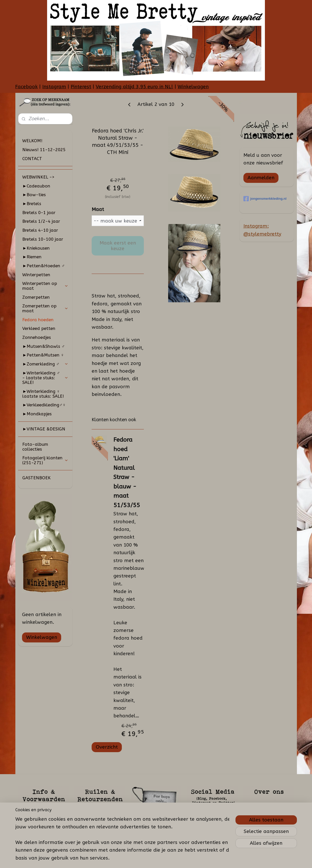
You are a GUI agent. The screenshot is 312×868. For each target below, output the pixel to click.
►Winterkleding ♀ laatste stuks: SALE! (43, 394)
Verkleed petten (39, 328)
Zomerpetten (36, 297)
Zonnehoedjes (37, 337)
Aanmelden (261, 178)
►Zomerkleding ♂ (45, 364)
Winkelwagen (193, 87)
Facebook (26, 87)
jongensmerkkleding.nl (265, 199)
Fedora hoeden (38, 320)
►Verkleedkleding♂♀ (44, 405)
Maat (98, 209)
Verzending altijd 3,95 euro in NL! (134, 87)
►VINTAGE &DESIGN (44, 429)
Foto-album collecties (35, 447)
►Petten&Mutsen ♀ (43, 355)
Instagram (54, 87)
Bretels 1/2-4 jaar (41, 221)
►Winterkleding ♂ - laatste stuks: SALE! (45, 378)
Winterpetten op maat (45, 286)
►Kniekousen (36, 248)
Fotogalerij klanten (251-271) (45, 460)
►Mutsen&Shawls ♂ (44, 346)
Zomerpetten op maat (45, 308)
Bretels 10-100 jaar (43, 239)
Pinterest (81, 87)
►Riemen (32, 257)
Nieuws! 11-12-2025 (44, 150)
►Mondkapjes (37, 414)
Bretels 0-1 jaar (39, 213)
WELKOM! (32, 141)
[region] (122, 834)
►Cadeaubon (36, 186)
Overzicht (107, 747)
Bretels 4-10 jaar (40, 230)
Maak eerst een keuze (118, 246)
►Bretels (32, 204)
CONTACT (32, 159)
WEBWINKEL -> (38, 177)
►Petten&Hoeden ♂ (44, 266)
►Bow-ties (34, 195)
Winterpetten (36, 275)
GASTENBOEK (36, 478)
